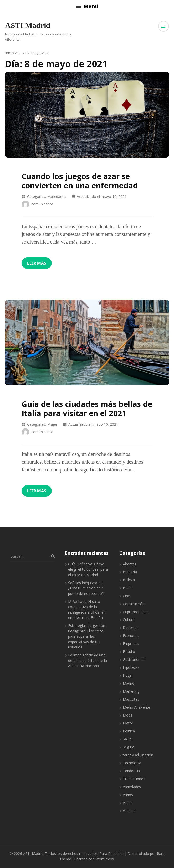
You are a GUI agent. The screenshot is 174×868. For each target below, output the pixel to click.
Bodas (128, 588)
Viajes (53, 424)
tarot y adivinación (138, 755)
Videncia (130, 811)
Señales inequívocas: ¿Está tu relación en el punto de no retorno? (86, 588)
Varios (128, 795)
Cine (126, 596)
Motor (128, 723)
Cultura (129, 620)
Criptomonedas (136, 612)
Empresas (131, 643)
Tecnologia (132, 763)
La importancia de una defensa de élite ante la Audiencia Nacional (88, 660)
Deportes (131, 628)
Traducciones (134, 779)
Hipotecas (131, 667)
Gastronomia (134, 659)
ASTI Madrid (28, 25)
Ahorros (129, 564)
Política (129, 731)
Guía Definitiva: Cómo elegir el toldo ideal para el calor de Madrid (88, 569)
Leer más (37, 263)
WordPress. (105, 859)
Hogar (128, 675)
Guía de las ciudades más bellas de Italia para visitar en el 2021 (87, 409)
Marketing (131, 691)
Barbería (130, 572)
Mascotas (131, 699)
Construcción (134, 604)
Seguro (129, 747)
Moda (128, 715)
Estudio (129, 651)
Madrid (129, 683)
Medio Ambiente (136, 707)
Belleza (129, 580)
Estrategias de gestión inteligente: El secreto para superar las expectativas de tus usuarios (87, 636)
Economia (131, 636)
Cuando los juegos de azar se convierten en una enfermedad (80, 181)
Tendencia (131, 771)
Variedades (57, 197)
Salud (127, 739)
